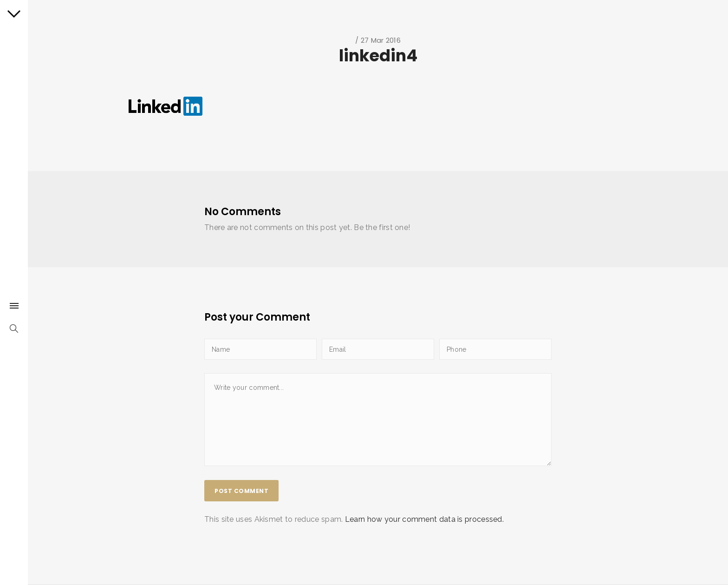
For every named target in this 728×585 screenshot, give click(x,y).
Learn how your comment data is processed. (424, 519)
